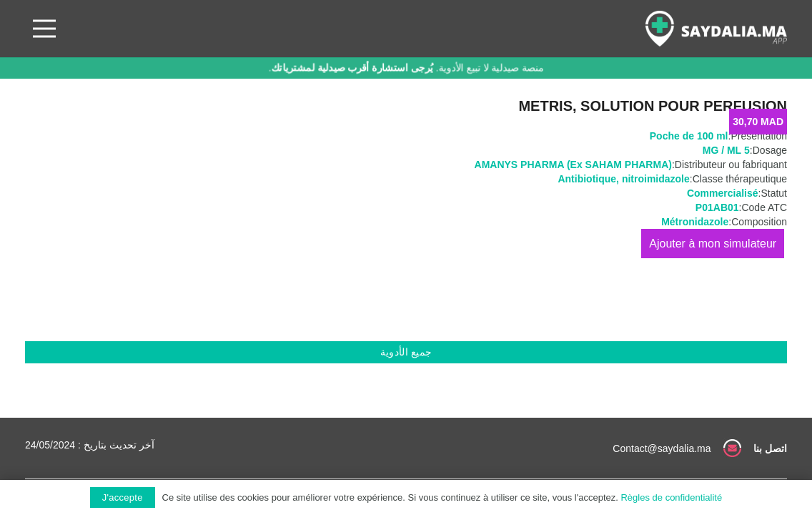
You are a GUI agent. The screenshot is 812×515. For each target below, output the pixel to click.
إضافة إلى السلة (713, 244)
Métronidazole (695, 222)
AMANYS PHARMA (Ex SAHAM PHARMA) (573, 165)
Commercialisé (723, 193)
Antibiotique (587, 179)
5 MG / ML (726, 150)
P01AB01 (717, 207)
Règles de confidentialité (671, 497)
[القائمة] (44, 29)
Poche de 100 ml (689, 136)
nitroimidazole (656, 179)
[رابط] (716, 29)
